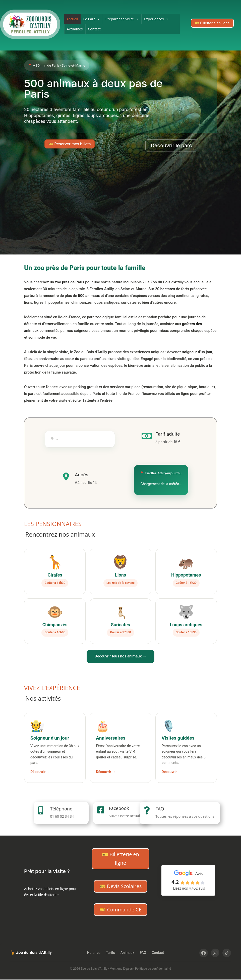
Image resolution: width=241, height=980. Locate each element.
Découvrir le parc (171, 145)
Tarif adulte (168, 434)
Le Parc (92, 19)
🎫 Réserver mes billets (70, 144)
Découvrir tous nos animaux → (120, 656)
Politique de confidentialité (153, 969)
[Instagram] (215, 953)
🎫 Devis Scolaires (120, 886)
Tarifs (110, 953)
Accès (82, 475)
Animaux (127, 953)
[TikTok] (227, 953)
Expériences (156, 19)
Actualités (75, 29)
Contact (94, 29)
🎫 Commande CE (120, 910)
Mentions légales (121, 969)
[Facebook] (204, 953)
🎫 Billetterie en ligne (212, 23)
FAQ (160, 809)
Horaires (94, 953)
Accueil (72, 19)
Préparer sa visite (122, 19)
